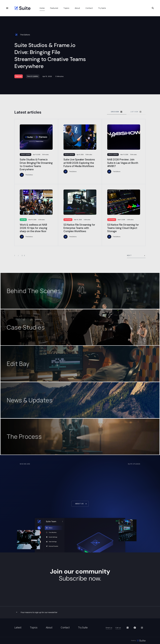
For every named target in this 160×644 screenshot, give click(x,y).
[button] (80, 612)
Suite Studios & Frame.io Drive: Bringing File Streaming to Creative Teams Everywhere (50, 56)
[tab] (117, 112)
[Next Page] (136, 256)
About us (79, 504)
